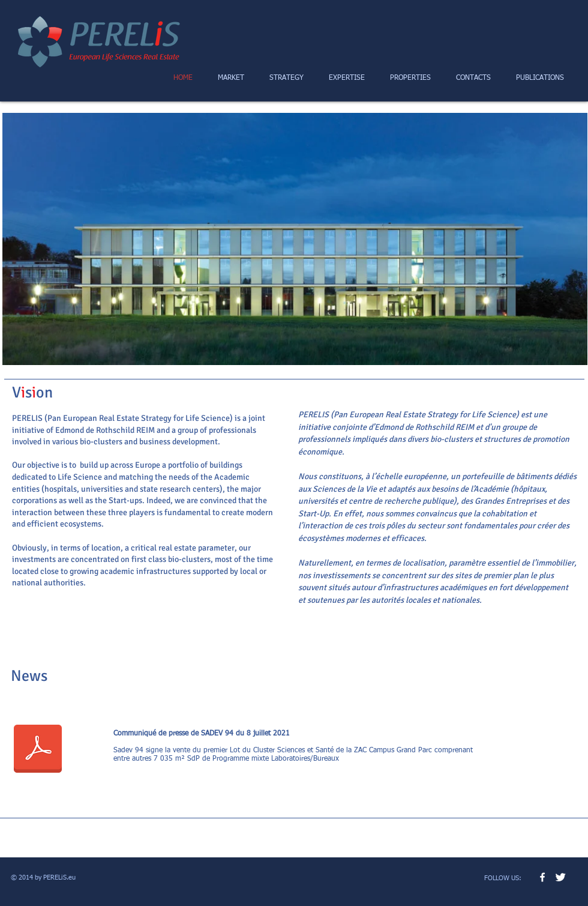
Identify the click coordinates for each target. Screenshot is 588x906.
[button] (295, 239)
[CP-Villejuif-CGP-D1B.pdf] (38, 750)
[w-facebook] (542, 877)
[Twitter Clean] (560, 877)
